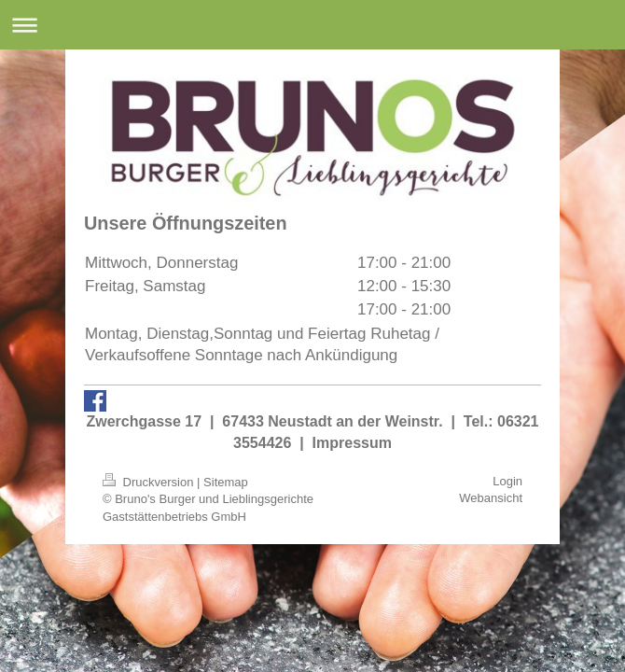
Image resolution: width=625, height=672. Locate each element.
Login (507, 481)
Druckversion (150, 482)
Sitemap (226, 482)
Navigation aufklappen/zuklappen (312, 25)
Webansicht (491, 498)
